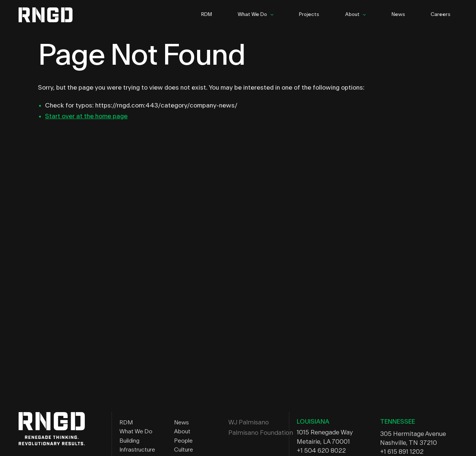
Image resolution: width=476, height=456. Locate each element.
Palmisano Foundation (261, 433)
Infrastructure (137, 450)
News (398, 15)
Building (129, 441)
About (352, 15)
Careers (440, 15)
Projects (309, 15)
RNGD (52, 15)
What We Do (252, 15)
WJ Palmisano (249, 422)
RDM (207, 15)
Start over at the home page (86, 116)
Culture (184, 450)
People (183, 441)
